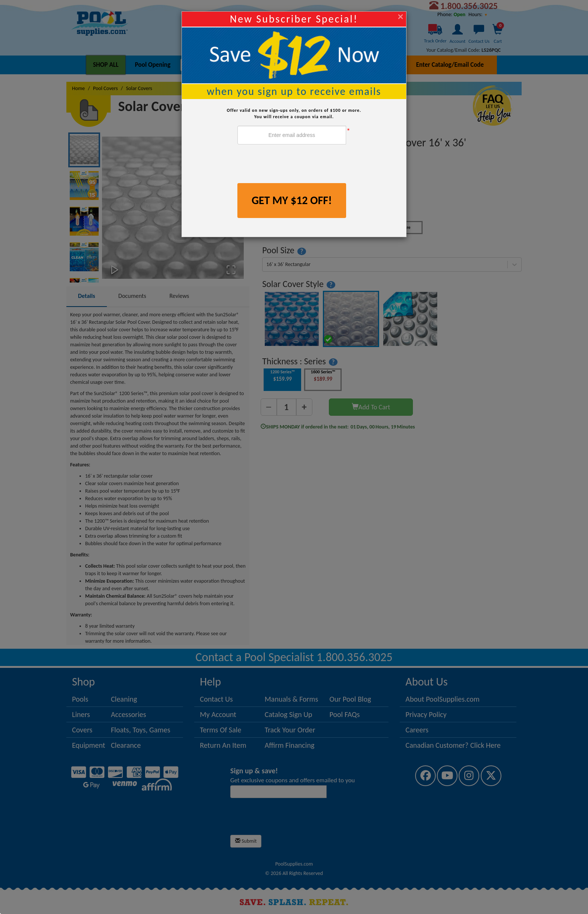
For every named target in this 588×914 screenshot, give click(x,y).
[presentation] (294, 165)
